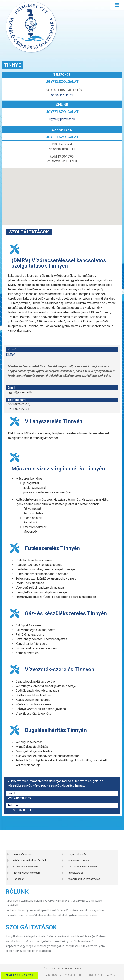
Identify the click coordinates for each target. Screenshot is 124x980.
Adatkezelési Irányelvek (103, 975)
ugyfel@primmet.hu (62, 119)
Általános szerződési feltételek (66, 975)
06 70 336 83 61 (62, 95)
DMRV (10, 355)
